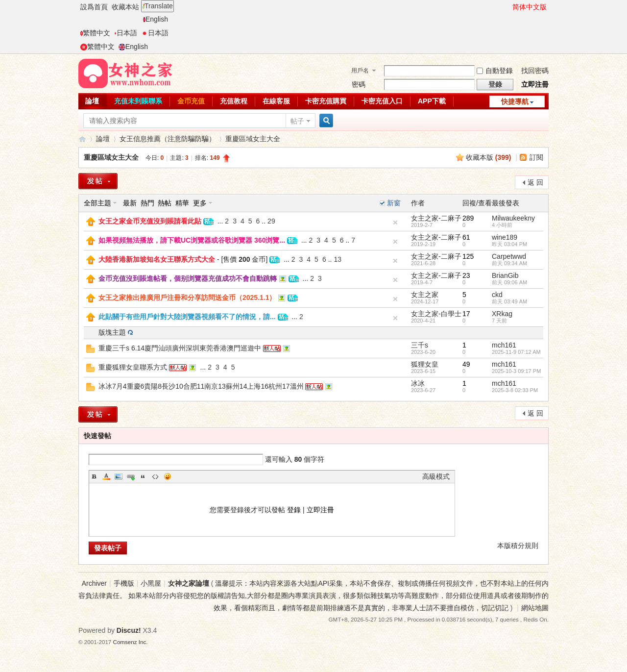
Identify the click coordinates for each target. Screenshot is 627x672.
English (156, 19)
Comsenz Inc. (131, 642)
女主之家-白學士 (436, 314)
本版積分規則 (518, 546)
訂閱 (536, 157)
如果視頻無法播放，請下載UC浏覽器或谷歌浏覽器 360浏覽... (192, 240)
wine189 (505, 237)
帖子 (297, 121)
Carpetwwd (509, 256)
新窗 (394, 203)
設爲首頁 (94, 7)
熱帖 (165, 203)
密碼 (359, 84)
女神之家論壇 (82, 139)
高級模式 (436, 476)
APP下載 (432, 101)
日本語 (126, 33)
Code (155, 476)
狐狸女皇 (425, 364)
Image (119, 476)
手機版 (124, 583)
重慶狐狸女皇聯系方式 (133, 367)
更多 (200, 203)
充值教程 (234, 101)
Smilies (168, 476)
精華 (182, 203)
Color (106, 476)
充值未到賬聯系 (138, 101)
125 (468, 256)
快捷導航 (515, 101)
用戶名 (360, 71)
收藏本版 (489, 157)
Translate (157, 6)
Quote (143, 476)
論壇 (92, 101)
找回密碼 (535, 71)
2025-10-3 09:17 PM (516, 371)
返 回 (535, 182)
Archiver (94, 583)
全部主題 (97, 203)
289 (468, 218)
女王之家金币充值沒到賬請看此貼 (150, 221)
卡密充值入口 (382, 101)
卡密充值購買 (326, 101)
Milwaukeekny (513, 218)
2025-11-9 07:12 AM (516, 352)
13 (338, 259)
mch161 (504, 345)
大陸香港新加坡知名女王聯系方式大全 (157, 259)
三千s (420, 345)
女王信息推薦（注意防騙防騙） (168, 139)
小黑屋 (151, 583)
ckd (497, 295)
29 (271, 221)
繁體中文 (95, 33)
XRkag (502, 314)
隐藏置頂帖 (395, 223)
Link (131, 476)
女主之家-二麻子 (436, 218)
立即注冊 (535, 84)
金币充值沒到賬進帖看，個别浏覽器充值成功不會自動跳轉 (188, 278)
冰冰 (418, 383)
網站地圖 (535, 608)
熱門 (147, 203)
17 (466, 314)
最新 (130, 203)
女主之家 (425, 295)
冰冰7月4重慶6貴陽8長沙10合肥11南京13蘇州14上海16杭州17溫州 (201, 386)
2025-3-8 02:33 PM (515, 390)
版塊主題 (112, 332)
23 (466, 275)
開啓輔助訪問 (508, 7)
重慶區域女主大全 (253, 139)
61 (466, 237)
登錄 (294, 510)
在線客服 (276, 101)
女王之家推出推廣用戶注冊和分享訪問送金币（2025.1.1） (187, 298)
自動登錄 (495, 71)
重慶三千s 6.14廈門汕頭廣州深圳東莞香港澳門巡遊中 (180, 348)
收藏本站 (125, 7)
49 (466, 364)
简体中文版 (530, 7)
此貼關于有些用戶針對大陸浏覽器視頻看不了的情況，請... (187, 317)
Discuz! (129, 630)
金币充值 (191, 101)
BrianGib (505, 275)
